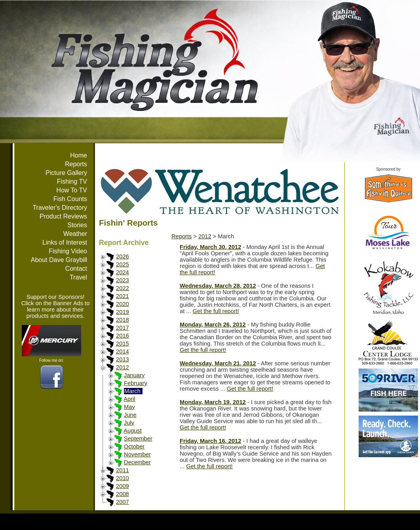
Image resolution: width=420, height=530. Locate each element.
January (134, 375)
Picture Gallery (66, 173)
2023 (123, 280)
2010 (123, 478)
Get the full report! (216, 311)
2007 (123, 502)
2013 (123, 359)
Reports (76, 164)
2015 (123, 344)
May (129, 407)
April (129, 399)
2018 (123, 320)
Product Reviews (63, 216)
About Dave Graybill (59, 260)
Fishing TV (72, 181)
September (138, 439)
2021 (123, 296)
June (130, 415)
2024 (123, 272)
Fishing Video (68, 251)
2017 (123, 328)
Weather (75, 234)
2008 (123, 494)
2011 (123, 470)
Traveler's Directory (60, 208)
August (133, 431)
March (132, 391)
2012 (123, 367)
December (137, 462)
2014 (123, 351)
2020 (123, 304)
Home (79, 155)
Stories (77, 225)
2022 (123, 288)
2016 (123, 336)
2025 (123, 264)
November (137, 454)
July (129, 423)
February (136, 383)
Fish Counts (70, 199)
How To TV (72, 190)
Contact (76, 269)
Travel (78, 277)
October (134, 446)
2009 (123, 486)
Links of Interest (65, 242)
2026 (123, 256)
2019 (123, 312)
